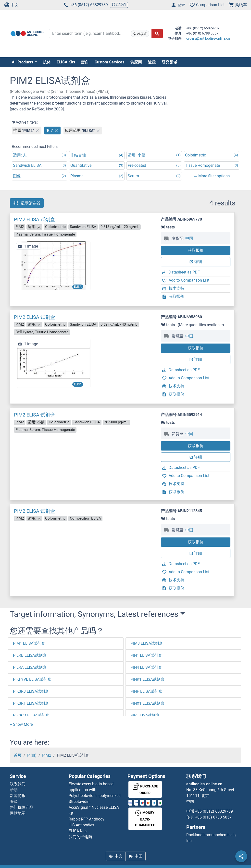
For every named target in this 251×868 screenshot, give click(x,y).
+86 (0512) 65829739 (86, 5)
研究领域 (169, 62)
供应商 (136, 62)
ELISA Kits (66, 62)
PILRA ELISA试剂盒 (30, 667)
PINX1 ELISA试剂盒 (148, 703)
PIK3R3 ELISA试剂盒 (31, 691)
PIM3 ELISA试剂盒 (147, 643)
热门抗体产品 (22, 807)
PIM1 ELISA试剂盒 (29, 643)
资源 (14, 802)
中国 (189, 238)
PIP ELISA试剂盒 (145, 715)
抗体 (47, 62)
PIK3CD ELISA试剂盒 (31, 715)
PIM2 (47, 755)
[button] (21, 724)
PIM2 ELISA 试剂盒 (35, 219)
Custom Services (109, 62)
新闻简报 (18, 796)
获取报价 (196, 250)
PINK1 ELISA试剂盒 (148, 679)
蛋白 (85, 62)
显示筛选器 (27, 203)
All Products (23, 62)
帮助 (14, 790)
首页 (18, 755)
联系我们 (119, 5)
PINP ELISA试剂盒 (146, 691)
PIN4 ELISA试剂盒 (146, 667)
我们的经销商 (80, 837)
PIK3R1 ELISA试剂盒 (31, 703)
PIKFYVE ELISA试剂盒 (32, 679)
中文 (11, 5)
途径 (152, 62)
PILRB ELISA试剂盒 (30, 655)
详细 (196, 262)
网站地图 (18, 813)
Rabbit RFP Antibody (87, 819)
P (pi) (32, 755)
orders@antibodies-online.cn (208, 38)
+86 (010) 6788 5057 (213, 817)
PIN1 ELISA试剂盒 (146, 655)
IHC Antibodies (81, 825)
